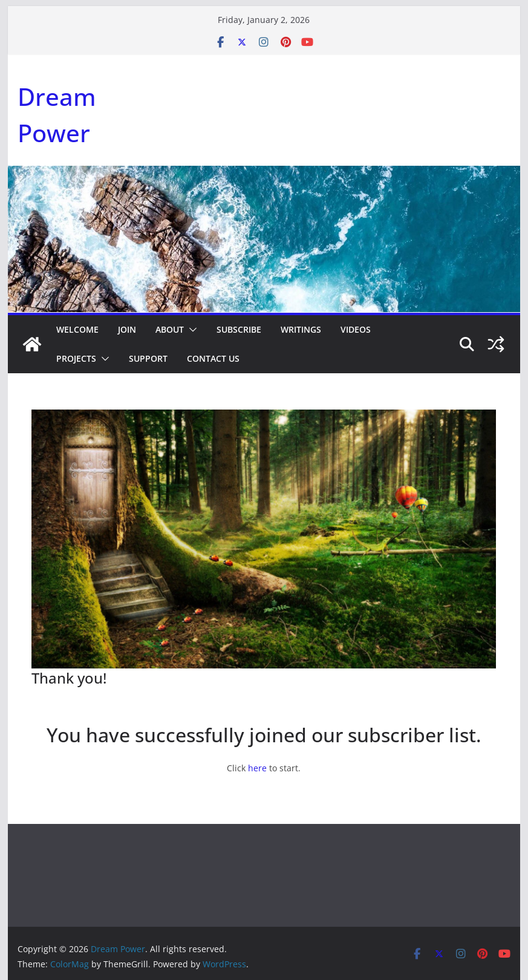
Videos (356, 329)
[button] (191, 330)
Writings (301, 329)
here (257, 768)
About (170, 329)
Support (148, 358)
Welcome (77, 329)
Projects (76, 358)
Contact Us (213, 358)
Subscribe (239, 329)
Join (127, 329)
